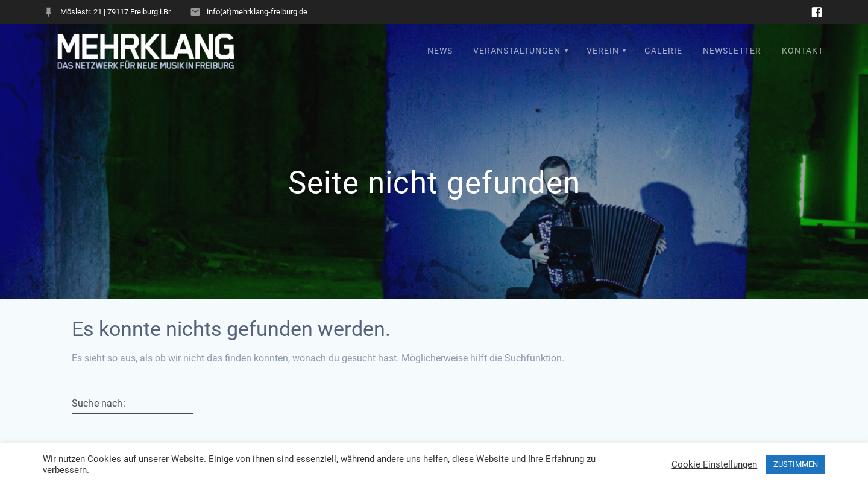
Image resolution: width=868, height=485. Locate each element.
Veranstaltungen (517, 51)
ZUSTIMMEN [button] (796, 464)
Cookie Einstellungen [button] (714, 464)
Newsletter (732, 51)
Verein (603, 51)
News (440, 51)
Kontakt (803, 51)
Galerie (663, 51)
